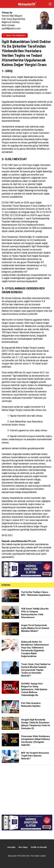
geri (4, 4)
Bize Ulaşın (23, 847)
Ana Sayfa (11, 847)
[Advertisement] (27, 790)
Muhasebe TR (13, 856)
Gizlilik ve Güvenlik (39, 847)
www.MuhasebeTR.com (23, 541)
